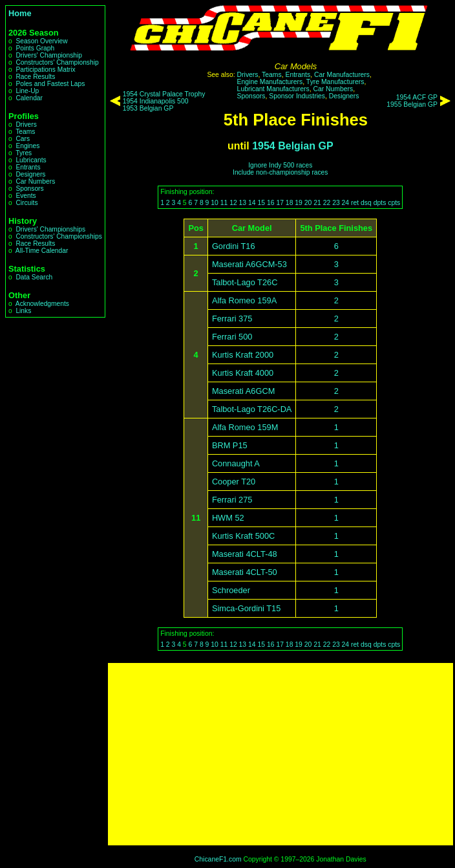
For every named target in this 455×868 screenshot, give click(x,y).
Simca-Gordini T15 (246, 608)
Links (23, 311)
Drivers (26, 125)
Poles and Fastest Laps (50, 84)
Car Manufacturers (342, 75)
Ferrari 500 (232, 337)
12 (233, 203)
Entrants (28, 167)
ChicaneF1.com (218, 859)
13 (243, 203)
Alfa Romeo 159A (244, 300)
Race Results (35, 77)
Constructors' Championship (57, 62)
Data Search (34, 277)
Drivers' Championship (49, 55)
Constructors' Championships (58, 236)
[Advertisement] (280, 754)
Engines (27, 146)
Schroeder (231, 590)
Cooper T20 (234, 482)
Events (26, 196)
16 (271, 203)
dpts (380, 203)
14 (252, 203)
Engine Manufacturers (270, 82)
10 (215, 203)
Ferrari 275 (232, 500)
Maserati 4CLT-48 (245, 554)
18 (290, 203)
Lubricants (31, 160)
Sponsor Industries (297, 96)
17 (280, 203)
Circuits (26, 203)
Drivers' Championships (50, 229)
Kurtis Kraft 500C (243, 536)
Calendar (29, 98)
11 (224, 203)
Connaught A (236, 463)
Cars (23, 139)
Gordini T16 (234, 246)
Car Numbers (35, 181)
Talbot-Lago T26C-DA (252, 409)
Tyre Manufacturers (335, 82)
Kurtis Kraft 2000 (243, 355)
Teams (25, 132)
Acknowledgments (42, 304)
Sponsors (29, 189)
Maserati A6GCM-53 (249, 264)
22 (327, 203)
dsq (366, 203)
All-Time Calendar (42, 251)
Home (20, 13)
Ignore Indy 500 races (280, 165)
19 (299, 203)
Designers (30, 174)
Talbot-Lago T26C (245, 282)
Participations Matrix (45, 70)
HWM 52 (228, 518)
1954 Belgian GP (292, 146)
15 (262, 203)
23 (336, 203)
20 (308, 203)
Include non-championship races (280, 172)
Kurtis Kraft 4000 (243, 373)
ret (355, 203)
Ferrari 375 (232, 319)
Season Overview (41, 41)
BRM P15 (230, 445)
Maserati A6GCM (243, 391)
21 (317, 203)
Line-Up (27, 91)
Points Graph (35, 48)
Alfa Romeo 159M (245, 427)
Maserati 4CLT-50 (245, 572)
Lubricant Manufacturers (273, 89)
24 (346, 203)
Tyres (24, 153)
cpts (394, 203)
